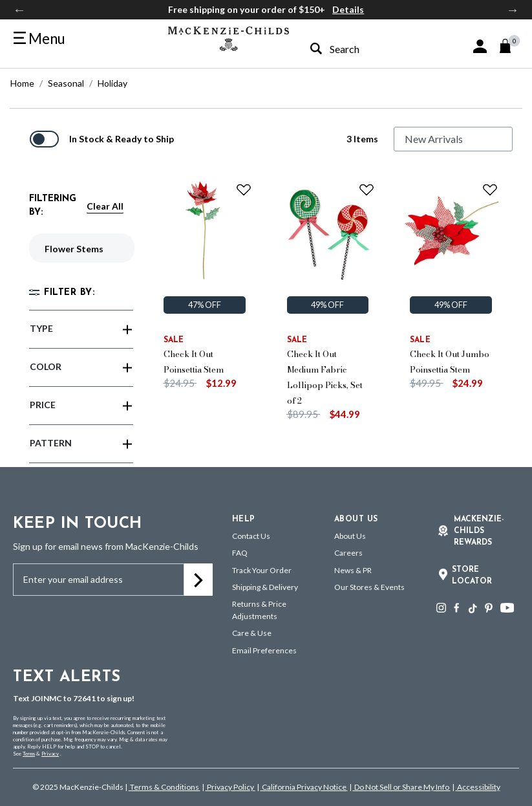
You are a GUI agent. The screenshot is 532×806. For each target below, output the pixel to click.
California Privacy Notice (304, 787)
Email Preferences (264, 650)
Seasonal (66, 83)
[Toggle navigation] (39, 39)
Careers (348, 553)
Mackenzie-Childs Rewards (479, 531)
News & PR (353, 570)
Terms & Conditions (165, 787)
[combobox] (361, 49)
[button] (480, 46)
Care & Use (252, 633)
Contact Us (251, 536)
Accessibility (478, 787)
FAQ (240, 553)
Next (513, 10)
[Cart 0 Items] (511, 46)
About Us (350, 536)
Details (348, 9)
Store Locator (472, 576)
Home (22, 83)
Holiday (112, 83)
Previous (19, 10)
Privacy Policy (230, 787)
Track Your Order (262, 570)
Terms (29, 754)
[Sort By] (453, 139)
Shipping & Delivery (265, 587)
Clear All (105, 206)
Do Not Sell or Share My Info (402, 787)
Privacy (50, 754)
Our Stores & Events (369, 587)
